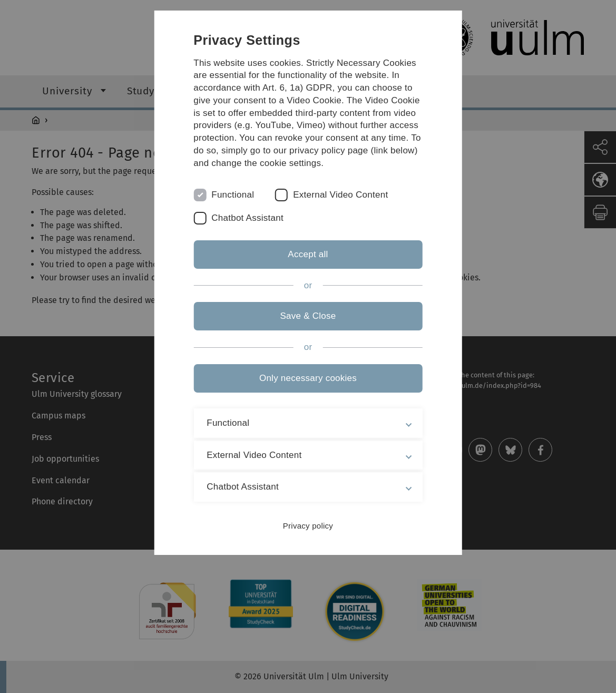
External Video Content (340, 195)
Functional (233, 195)
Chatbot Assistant (247, 218)
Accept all (308, 254)
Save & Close (308, 316)
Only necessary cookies (308, 378)
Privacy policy (308, 526)
